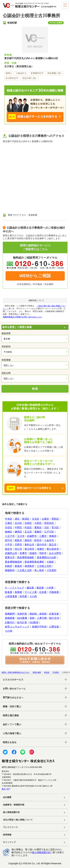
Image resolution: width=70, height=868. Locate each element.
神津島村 (29, 566)
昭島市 (18, 540)
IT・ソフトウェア (15, 588)
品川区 (18, 523)
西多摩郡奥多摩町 (34, 562)
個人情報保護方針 (11, 812)
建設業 (30, 588)
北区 (47, 527)
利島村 (9, 566)
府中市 (9, 540)
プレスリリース (10, 827)
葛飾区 (38, 532)
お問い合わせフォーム (14, 689)
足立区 (28, 532)
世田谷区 (49, 523)
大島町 (50, 562)
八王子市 (10, 536)
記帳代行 (10, 622)
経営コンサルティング (17, 627)
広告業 (43, 592)
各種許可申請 (39, 627)
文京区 (36, 519)
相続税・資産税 (38, 614)
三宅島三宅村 (44, 566)
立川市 (21, 536)
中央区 (9, 519)
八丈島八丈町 (25, 570)
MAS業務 (22, 618)
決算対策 (22, 614)
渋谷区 (9, 527)
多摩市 (23, 553)
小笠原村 (52, 570)
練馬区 (18, 532)
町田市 (38, 540)
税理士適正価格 (11, 715)
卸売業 (23, 596)
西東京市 (10, 557)
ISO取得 (34, 622)
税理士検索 (37, 672)
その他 (33, 596)
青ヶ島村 (39, 570)
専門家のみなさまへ (13, 697)
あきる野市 (55, 553)
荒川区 (55, 527)
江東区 (9, 523)
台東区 (45, 519)
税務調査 (10, 618)
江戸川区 (49, 532)
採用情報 (7, 835)
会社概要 (7, 797)
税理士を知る (10, 742)
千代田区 (56, 672)
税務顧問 (10, 614)
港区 (17, 519)
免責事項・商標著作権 (14, 805)
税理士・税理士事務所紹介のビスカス (16, 672)
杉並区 (28, 527)
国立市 (53, 545)
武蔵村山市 (11, 553)
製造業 (40, 588)
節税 (32, 618)
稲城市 (33, 553)
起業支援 (54, 614)
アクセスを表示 (56, 23)
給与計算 (22, 622)
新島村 (18, 566)
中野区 (18, 527)
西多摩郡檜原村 (13, 562)
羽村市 (43, 553)
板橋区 (9, 532)
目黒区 (28, 523)
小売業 (50, 588)
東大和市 (29, 549)
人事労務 (42, 618)
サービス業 (31, 592)
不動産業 (54, 592)
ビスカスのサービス (13, 680)
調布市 (28, 540)
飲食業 (9, 592)
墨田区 (55, 519)
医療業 (18, 592)
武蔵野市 (32, 536)
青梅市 (53, 536)
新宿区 (26, 519)
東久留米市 (53, 549)
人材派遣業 (11, 596)
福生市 (9, 549)
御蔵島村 (10, 570)
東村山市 (29, 545)
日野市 (18, 545)
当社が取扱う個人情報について (18, 820)
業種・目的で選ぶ (12, 706)
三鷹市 (43, 536)
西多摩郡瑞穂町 (26, 557)
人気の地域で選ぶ (12, 733)
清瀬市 (40, 549)
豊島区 (38, 527)
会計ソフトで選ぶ (12, 724)
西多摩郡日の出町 (47, 557)
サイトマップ (9, 842)
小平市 (9, 545)
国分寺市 (42, 545)
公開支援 (54, 627)
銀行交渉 (54, 618)
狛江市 (18, 549)
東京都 (47, 672)
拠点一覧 (5, 789)
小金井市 (49, 540)
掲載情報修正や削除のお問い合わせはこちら (22, 317)
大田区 (38, 523)
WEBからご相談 (35, 276)
